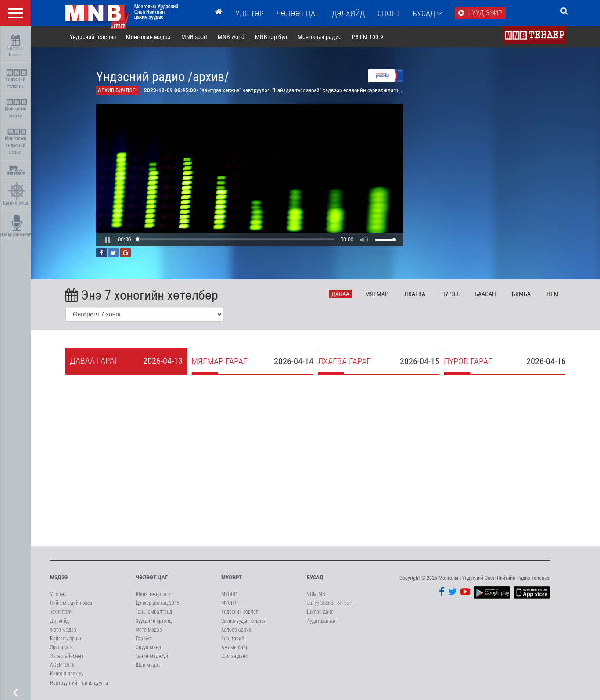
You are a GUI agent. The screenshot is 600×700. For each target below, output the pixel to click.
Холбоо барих (236, 630)
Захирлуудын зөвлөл (244, 621)
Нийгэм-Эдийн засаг (72, 603)
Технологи (61, 612)
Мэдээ (59, 577)
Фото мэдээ (63, 630)
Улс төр (250, 13)
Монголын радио (320, 37)
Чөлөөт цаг (152, 577)
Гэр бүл (144, 639)
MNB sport (194, 37)
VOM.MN (316, 594)
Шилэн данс (234, 656)
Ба (485, 294)
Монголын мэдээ (16, 109)
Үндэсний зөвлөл (240, 612)
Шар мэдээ (148, 665)
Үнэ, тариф (233, 639)
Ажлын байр (235, 647)
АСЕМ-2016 (62, 665)
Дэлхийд (348, 13)
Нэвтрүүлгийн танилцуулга (79, 683)
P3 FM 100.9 (368, 37)
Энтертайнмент (67, 656)
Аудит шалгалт (323, 621)
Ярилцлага (61, 647)
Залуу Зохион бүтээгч (330, 603)
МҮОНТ (229, 603)
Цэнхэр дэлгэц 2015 (158, 603)
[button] (108, 240)
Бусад (427, 13)
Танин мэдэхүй (152, 656)
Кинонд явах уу (67, 674)
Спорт (389, 13)
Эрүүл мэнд (148, 647)
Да (340, 294)
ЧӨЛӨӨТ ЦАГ (298, 13)
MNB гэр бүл (271, 37)
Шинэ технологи (153, 594)
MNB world (231, 37)
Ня (553, 294)
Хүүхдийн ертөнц (154, 621)
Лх (415, 294)
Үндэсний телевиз (16, 79)
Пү (450, 294)
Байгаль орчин (66, 639)
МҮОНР (229, 594)
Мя (377, 294)
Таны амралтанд (154, 612)
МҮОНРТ (232, 577)
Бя (521, 294)
